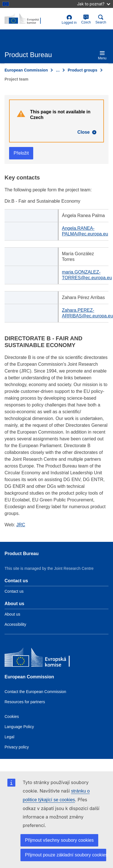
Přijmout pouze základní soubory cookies (66, 855)
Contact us (14, 591)
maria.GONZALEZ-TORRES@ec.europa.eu (87, 275)
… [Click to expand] (58, 70)
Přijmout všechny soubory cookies (59, 840)
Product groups (82, 70)
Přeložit (21, 153)
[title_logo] (32, 19)
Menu (102, 55)
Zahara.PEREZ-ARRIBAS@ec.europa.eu (87, 313)
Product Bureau (22, 554)
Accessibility (15, 624)
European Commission (26, 70)
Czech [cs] (86, 19)
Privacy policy (17, 747)
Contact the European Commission (35, 692)
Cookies (12, 717)
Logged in (69, 20)
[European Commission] (46, 659)
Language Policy (19, 727)
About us (12, 614)
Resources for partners (25, 702)
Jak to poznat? (94, 4)
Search (101, 19)
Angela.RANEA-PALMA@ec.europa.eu (85, 231)
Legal (9, 737)
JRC (21, 525)
